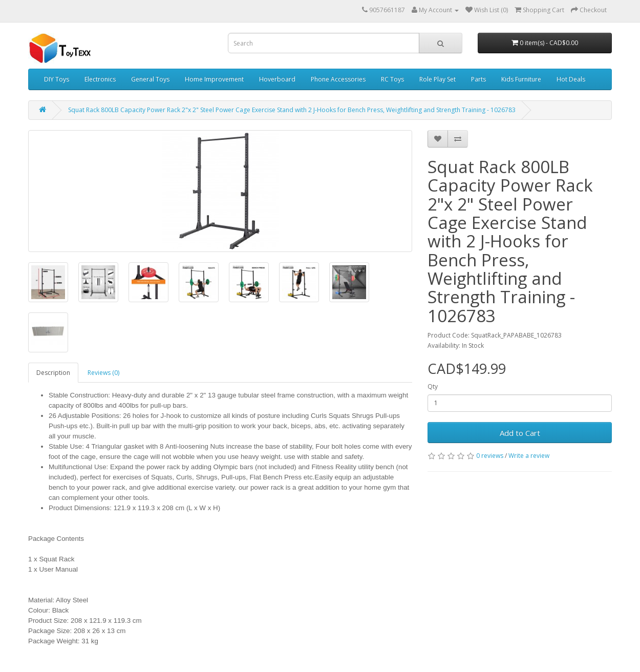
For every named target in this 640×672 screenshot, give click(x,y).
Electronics (100, 79)
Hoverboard (277, 79)
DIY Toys (57, 79)
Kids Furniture (521, 79)
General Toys (150, 79)
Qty (433, 386)
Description (53, 373)
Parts (478, 79)
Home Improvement (214, 79)
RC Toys (392, 79)
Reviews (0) (103, 373)
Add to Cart (520, 433)
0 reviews (490, 456)
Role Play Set (438, 79)
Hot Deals (571, 79)
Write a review (529, 456)
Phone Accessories (338, 79)
